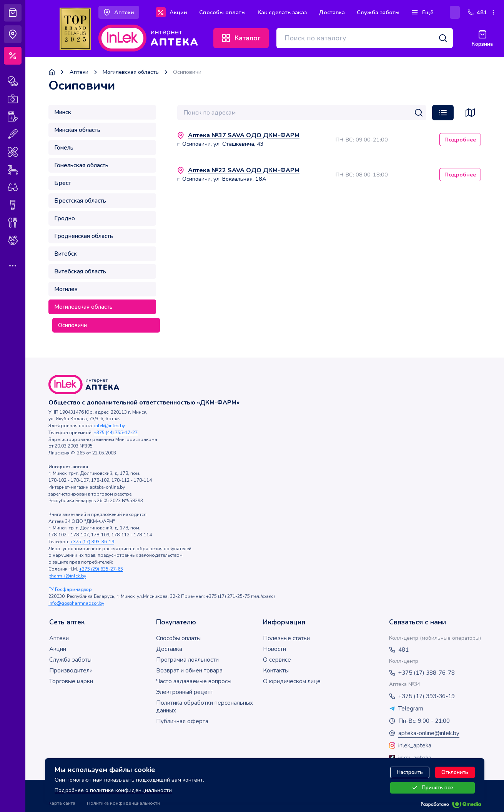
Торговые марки (71, 681)
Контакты (276, 671)
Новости (274, 649)
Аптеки (79, 72)
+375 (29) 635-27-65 (101, 569)
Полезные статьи (286, 638)
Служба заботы (70, 660)
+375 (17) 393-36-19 (92, 542)
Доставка (169, 649)
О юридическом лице (292, 681)
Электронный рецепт (185, 692)
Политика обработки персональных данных (205, 707)
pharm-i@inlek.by (67, 576)
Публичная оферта (182, 721)
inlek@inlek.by (110, 426)
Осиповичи (72, 325)
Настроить (410, 775)
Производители (71, 671)
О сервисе (277, 660)
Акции (58, 649)
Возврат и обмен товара (189, 671)
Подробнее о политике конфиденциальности (113, 792)
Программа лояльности (187, 660)
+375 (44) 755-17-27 (116, 433)
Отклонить (455, 775)
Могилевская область (131, 72)
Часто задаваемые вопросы (194, 681)
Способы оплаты (178, 638)
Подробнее (460, 140)
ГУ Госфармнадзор (70, 589)
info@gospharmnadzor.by (76, 603)
